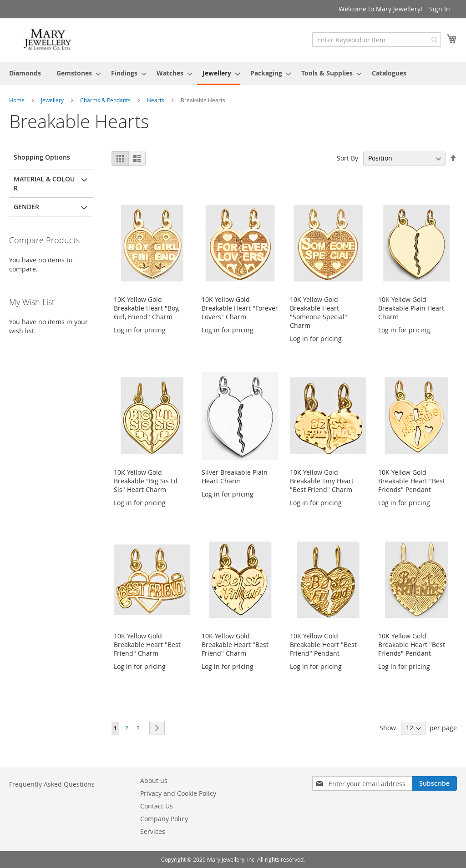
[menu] (233, 74)
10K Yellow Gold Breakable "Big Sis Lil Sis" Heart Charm (146, 481)
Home (18, 100)
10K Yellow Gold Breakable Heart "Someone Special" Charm (319, 312)
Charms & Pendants (106, 100)
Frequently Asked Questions (52, 784)
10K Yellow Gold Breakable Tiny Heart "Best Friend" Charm (322, 481)
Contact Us (157, 806)
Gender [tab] (26, 207)
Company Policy (164, 819)
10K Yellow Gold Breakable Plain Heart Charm (411, 308)
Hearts (156, 100)
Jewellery (53, 100)
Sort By (347, 158)
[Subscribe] (434, 783)
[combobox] (377, 40)
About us (154, 780)
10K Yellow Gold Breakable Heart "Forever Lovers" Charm (240, 308)
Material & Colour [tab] (44, 183)
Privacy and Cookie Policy (178, 793)
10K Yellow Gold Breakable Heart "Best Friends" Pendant (412, 481)
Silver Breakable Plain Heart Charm (235, 477)
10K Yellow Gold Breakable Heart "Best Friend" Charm (147, 645)
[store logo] (48, 40)
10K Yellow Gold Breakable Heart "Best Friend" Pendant (323, 645)
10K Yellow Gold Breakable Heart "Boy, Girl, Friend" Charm (147, 308)
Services (153, 831)
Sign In (440, 9)
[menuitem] (25, 73)
